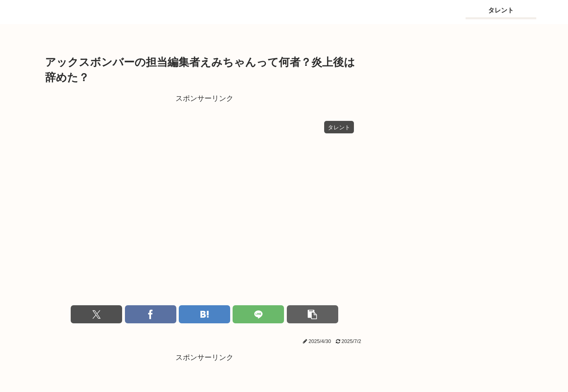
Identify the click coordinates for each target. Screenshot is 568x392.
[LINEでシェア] (258, 314)
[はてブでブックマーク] (204, 314)
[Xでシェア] (96, 314)
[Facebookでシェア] (151, 314)
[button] (313, 314)
